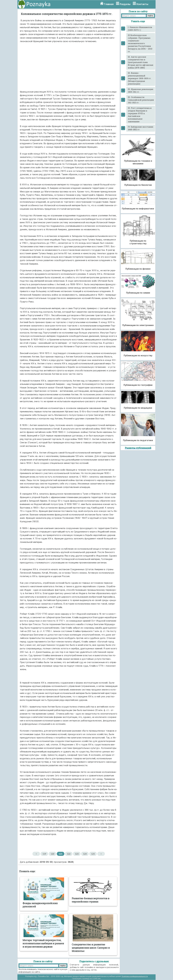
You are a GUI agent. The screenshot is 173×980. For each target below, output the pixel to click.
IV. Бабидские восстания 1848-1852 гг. (141, 128)
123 (77, 854)
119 (44, 854)
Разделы (125, 4)
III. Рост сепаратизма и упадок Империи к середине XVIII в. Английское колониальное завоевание (140, 115)
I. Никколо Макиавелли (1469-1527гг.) (140, 29)
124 (85, 854)
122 (69, 854)
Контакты (142, 4)
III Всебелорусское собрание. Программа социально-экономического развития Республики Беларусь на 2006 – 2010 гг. (140, 43)
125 (93, 854)
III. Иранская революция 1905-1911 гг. (141, 90)
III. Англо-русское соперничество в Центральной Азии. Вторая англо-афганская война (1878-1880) (141, 62)
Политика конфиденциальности (135, 976)
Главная (109, 4)
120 (52, 854)
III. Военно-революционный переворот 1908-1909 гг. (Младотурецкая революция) (140, 78)
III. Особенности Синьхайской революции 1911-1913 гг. (141, 100)
